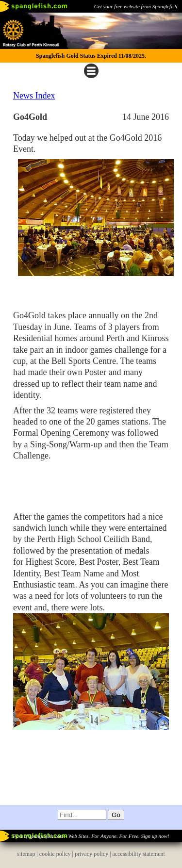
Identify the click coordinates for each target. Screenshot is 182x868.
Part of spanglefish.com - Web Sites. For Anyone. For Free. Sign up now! (91, 836)
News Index (34, 96)
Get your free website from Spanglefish (136, 6)
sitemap (26, 854)
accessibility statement (139, 854)
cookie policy (55, 854)
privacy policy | (93, 854)
